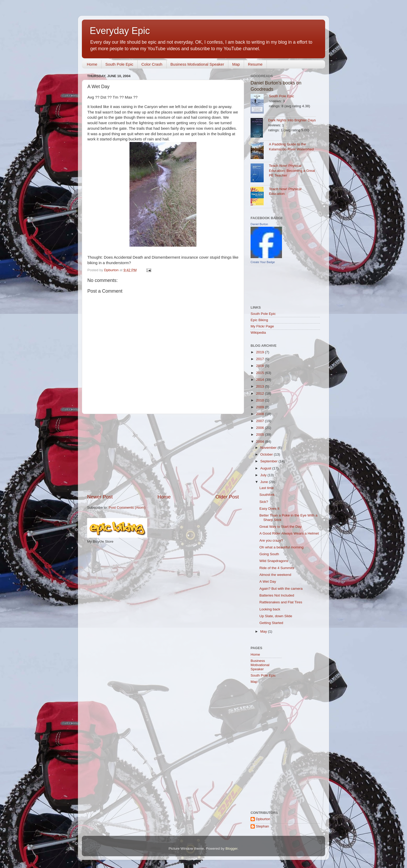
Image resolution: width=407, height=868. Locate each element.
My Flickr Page (262, 326)
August (266, 468)
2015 (261, 373)
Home (92, 64)
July (264, 475)
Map (236, 64)
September (269, 461)
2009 (261, 407)
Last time (267, 488)
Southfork (267, 495)
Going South (269, 554)
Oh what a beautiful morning (282, 547)
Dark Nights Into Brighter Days (292, 120)
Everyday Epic (120, 31)
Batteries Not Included (277, 595)
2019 (261, 352)
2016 (261, 366)
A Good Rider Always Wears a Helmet (289, 533)
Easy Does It (270, 509)
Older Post (227, 497)
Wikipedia (258, 333)
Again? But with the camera (281, 589)
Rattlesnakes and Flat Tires (281, 602)
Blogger (231, 849)
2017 (261, 359)
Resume (255, 64)
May (264, 631)
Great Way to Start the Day (281, 527)
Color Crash (152, 64)
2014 (261, 380)
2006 (261, 428)
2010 (261, 400)
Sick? (264, 502)
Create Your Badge (263, 262)
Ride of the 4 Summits (277, 568)
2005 (261, 435)
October (267, 454)
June (265, 482)
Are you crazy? (271, 540)
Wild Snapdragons (274, 561)
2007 (261, 421)
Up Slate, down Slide (276, 616)
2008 (261, 414)
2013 (261, 386)
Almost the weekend (275, 575)
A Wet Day (268, 581)
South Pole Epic (119, 64)
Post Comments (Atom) (127, 507)
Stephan (262, 826)
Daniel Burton (259, 224)
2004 (261, 442)
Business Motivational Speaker (197, 64)
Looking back (270, 609)
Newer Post (100, 497)
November (269, 448)
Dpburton (263, 819)
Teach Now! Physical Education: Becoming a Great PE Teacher (292, 171)
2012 (261, 393)
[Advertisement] (163, 454)
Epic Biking (259, 320)
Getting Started (271, 623)
